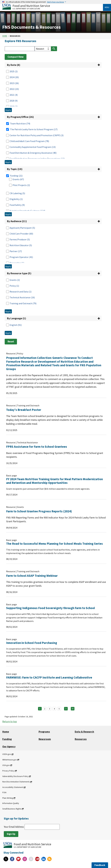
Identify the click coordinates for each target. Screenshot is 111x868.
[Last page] (73, 709)
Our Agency (9, 747)
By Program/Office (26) (20, 117)
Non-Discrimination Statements (16, 782)
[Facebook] (12, 859)
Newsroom (45, 739)
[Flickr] (31, 859)
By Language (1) (17, 318)
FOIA (4, 792)
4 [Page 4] (54, 709)
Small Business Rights (12, 809)
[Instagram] (25, 859)
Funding (7, 739)
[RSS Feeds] (49, 859)
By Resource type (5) (19, 273)
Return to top (10, 721)
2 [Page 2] (45, 709)
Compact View (16, 57)
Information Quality (11, 803)
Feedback (100, 865)
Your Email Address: (32, 827)
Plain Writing (8, 798)
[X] (6, 859)
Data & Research (84, 732)
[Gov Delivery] (18, 859)
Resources (81, 739)
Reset (11, 342)
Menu (107, 7)
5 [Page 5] (59, 709)
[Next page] (66, 709)
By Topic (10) (15, 169)
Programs (44, 732)
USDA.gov (7, 754)
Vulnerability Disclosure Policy (15, 776)
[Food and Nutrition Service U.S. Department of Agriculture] (53, 7)
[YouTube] (37, 859)
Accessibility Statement (13, 787)
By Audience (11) (17, 221)
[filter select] (43, 49)
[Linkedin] (44, 859)
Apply (8, 110)
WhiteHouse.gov (10, 760)
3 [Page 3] (50, 709)
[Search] (20, 49)
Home (5, 36)
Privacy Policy (8, 771)
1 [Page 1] (40, 709)
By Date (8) (14, 65)
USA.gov (6, 765)
